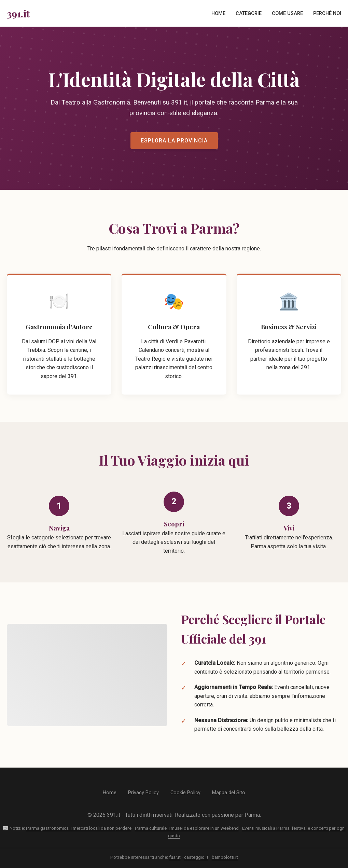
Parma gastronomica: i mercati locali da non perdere (79, 828)
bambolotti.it (225, 857)
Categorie (249, 13)
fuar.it (175, 857)
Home (218, 13)
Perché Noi (327, 13)
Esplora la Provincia (174, 141)
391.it (18, 13)
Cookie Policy (185, 793)
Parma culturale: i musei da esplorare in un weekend (187, 828)
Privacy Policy (143, 793)
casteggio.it (196, 857)
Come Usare (287, 13)
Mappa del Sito (229, 793)
